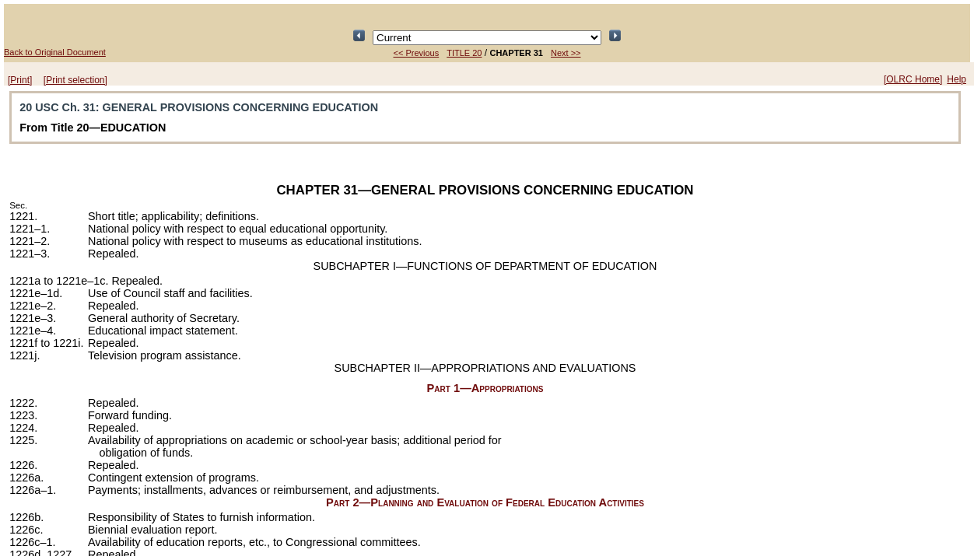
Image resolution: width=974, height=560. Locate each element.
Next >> (566, 53)
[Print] (20, 80)
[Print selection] (75, 80)
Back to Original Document (55, 52)
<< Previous (417, 53)
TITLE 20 (464, 53)
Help (956, 79)
